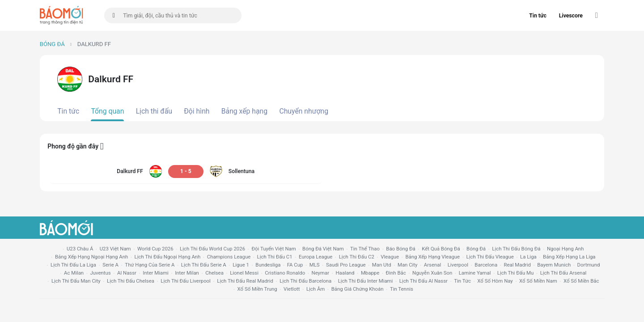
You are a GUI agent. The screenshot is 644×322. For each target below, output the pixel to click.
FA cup (295, 265)
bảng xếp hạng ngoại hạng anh (91, 257)
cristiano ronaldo (285, 273)
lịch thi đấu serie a (204, 265)
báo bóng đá (400, 249)
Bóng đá (52, 44)
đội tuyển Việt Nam (273, 249)
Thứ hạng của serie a (150, 265)
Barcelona (486, 265)
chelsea (214, 273)
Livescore (571, 16)
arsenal (432, 265)
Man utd (382, 265)
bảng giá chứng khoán (358, 289)
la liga (528, 257)
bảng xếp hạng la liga (569, 257)
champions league (229, 257)
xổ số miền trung (257, 289)
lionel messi (244, 273)
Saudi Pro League (346, 265)
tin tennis (402, 289)
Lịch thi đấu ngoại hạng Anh (168, 257)
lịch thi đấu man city (76, 281)
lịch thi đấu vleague (490, 257)
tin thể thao (365, 249)
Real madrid (517, 265)
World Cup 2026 (155, 249)
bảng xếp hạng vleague (432, 257)
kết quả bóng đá (441, 249)
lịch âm (316, 289)
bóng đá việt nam (323, 249)
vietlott (292, 289)
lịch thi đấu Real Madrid (245, 281)
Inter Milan (187, 273)
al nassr (127, 273)
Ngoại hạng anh (566, 249)
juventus (101, 273)
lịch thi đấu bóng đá (516, 249)
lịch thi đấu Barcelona (305, 281)
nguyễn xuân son (432, 273)
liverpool (458, 265)
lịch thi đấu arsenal (563, 273)
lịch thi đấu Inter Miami (366, 281)
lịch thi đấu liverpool (186, 281)
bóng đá (476, 249)
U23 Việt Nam (115, 249)
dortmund (589, 265)
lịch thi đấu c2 (357, 257)
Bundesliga (268, 265)
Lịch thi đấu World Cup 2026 (212, 249)
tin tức (462, 281)
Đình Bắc (396, 273)
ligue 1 (241, 265)
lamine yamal (475, 273)
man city (408, 265)
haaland (345, 273)
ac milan (74, 273)
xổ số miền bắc (581, 281)
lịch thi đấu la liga (73, 265)
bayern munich (554, 265)
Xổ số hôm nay (495, 281)
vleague (390, 257)
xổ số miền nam (538, 281)
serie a (110, 265)
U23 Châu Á (80, 249)
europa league (316, 257)
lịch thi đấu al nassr (424, 281)
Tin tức (538, 16)
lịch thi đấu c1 (275, 257)
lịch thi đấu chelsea (131, 281)
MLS (315, 265)
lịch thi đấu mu (515, 273)
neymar (320, 273)
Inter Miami (155, 273)
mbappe (370, 273)
